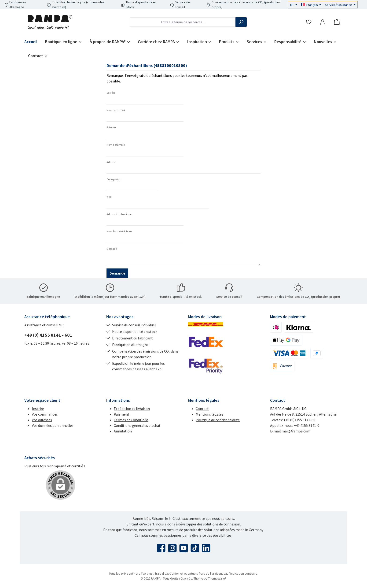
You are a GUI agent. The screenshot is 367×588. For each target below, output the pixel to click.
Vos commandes (45, 414)
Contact (202, 409)
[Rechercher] (241, 22)
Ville (109, 197)
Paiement (122, 414)
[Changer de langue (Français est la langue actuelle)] (311, 5)
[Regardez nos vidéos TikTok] (195, 548)
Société (111, 93)
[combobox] (183, 22)
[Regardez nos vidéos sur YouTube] (184, 548)
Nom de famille (116, 145)
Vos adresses (42, 420)
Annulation (123, 431)
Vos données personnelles (53, 425)
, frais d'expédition (166, 573)
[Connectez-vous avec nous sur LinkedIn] (206, 548)
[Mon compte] (323, 22)
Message (112, 249)
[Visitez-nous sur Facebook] (161, 548)
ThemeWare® (217, 578)
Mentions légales (209, 414)
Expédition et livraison (132, 409)
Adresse (111, 162)
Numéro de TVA (116, 110)
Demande (117, 273)
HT (292, 5)
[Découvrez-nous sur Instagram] (172, 548)
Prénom (111, 127)
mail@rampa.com (296, 431)
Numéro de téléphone (119, 231)
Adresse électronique (119, 214)
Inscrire (38, 409)
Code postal (113, 179)
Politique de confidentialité (218, 420)
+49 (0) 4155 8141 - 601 (48, 335)
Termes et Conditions (131, 420)
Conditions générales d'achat (137, 425)
